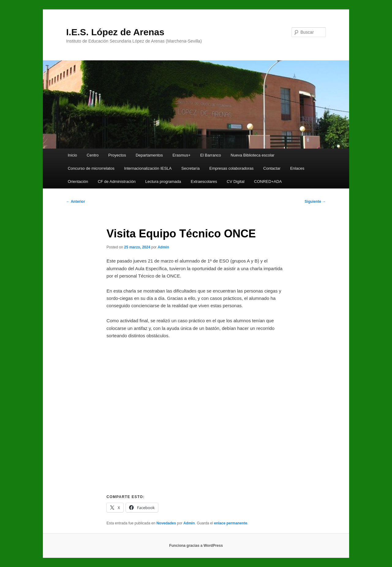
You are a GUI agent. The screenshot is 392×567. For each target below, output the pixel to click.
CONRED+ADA (268, 181)
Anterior (76, 202)
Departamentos (149, 155)
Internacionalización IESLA (148, 168)
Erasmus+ (181, 155)
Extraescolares (204, 181)
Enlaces (297, 168)
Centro (93, 155)
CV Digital (236, 181)
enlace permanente (231, 523)
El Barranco (211, 155)
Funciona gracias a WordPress (196, 546)
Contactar (272, 168)
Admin (163, 247)
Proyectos (117, 155)
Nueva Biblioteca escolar (253, 155)
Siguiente (315, 202)
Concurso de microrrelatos (91, 168)
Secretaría (190, 168)
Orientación (78, 181)
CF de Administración (117, 181)
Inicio (72, 155)
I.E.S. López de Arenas (115, 32)
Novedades (166, 523)
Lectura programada (163, 181)
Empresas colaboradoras (232, 168)
